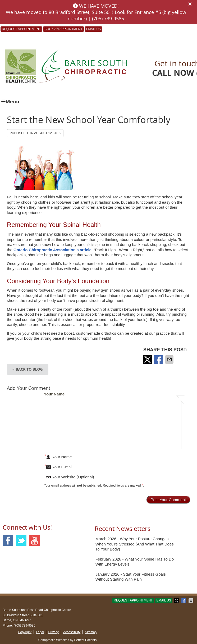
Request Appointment (21, 29)
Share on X (148, 360)
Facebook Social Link (8, 540)
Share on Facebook (159, 360)
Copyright (25, 632)
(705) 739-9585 (24, 626)
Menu (10, 102)
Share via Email (170, 360)
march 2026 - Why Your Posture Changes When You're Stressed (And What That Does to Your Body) (135, 544)
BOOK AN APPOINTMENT (63, 29)
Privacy (54, 632)
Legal (40, 632)
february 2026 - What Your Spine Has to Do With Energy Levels (135, 562)
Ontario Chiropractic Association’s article (52, 250)
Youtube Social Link (34, 540)
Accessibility (72, 632)
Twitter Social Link (21, 540)
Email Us (94, 29)
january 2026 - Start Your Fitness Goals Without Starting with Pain (131, 577)
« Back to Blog (28, 369)
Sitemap (91, 632)
